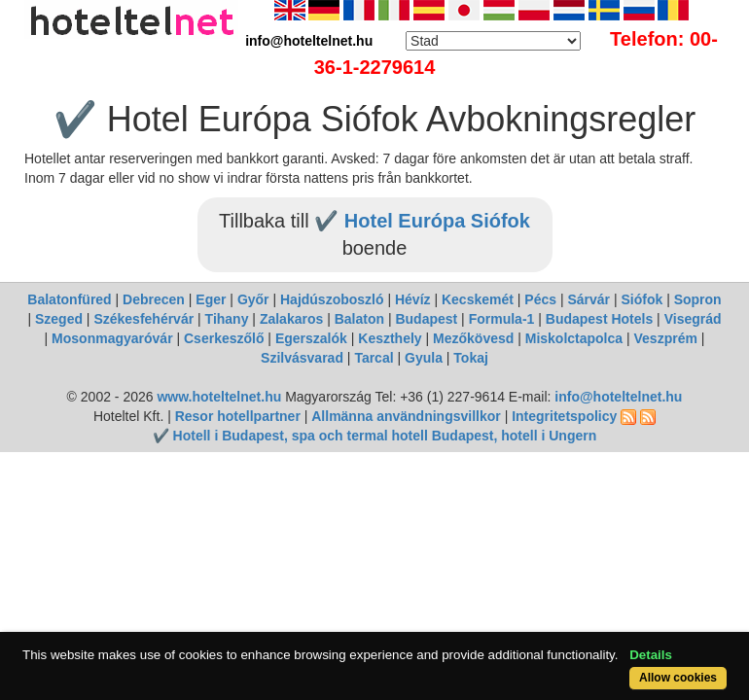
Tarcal (374, 358)
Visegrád (693, 319)
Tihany (227, 319)
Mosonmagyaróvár (112, 338)
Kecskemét (478, 299)
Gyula (424, 358)
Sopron (698, 299)
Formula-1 (502, 319)
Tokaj (471, 358)
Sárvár (588, 299)
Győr (253, 299)
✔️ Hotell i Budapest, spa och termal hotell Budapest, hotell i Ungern (375, 436)
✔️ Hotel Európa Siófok (422, 221)
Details (651, 655)
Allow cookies (678, 678)
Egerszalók (311, 338)
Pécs (540, 299)
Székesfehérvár (143, 319)
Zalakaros (291, 319)
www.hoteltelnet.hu (219, 397)
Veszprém (666, 338)
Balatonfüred (69, 299)
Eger (211, 299)
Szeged (59, 319)
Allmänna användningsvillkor (406, 416)
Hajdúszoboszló (332, 299)
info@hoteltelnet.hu (618, 397)
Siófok (642, 299)
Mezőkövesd (473, 338)
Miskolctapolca (574, 338)
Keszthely (390, 338)
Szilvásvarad (302, 358)
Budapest (426, 319)
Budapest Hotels (599, 319)
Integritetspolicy (564, 416)
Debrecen (154, 299)
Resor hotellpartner (238, 416)
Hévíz (413, 299)
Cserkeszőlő (224, 338)
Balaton (359, 319)
